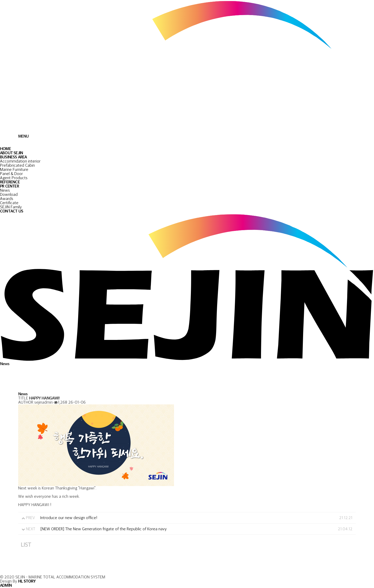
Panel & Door (11, 174)
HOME (5, 149)
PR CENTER (9, 186)
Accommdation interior (20, 161)
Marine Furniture (14, 169)
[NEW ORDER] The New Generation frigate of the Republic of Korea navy (104, 529)
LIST (26, 544)
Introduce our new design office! (69, 518)
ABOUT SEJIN (11, 153)
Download (9, 194)
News (5, 190)
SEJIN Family (11, 207)
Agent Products (14, 178)
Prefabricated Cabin (17, 165)
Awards (7, 199)
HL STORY (27, 581)
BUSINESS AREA (14, 157)
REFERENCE (10, 182)
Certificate (9, 203)
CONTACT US (12, 211)
